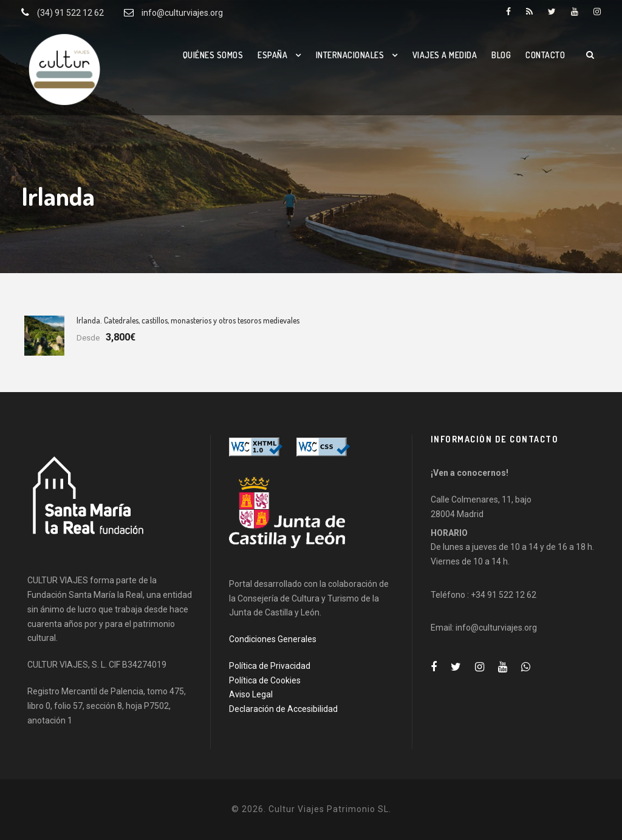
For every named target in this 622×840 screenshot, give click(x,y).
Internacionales (350, 55)
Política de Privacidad (270, 666)
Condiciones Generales (273, 639)
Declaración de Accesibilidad (283, 709)
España (272, 55)
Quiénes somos (213, 55)
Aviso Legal (251, 694)
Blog (501, 55)
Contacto (545, 55)
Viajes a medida (445, 55)
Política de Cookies (265, 680)
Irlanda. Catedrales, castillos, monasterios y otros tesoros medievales (188, 320)
